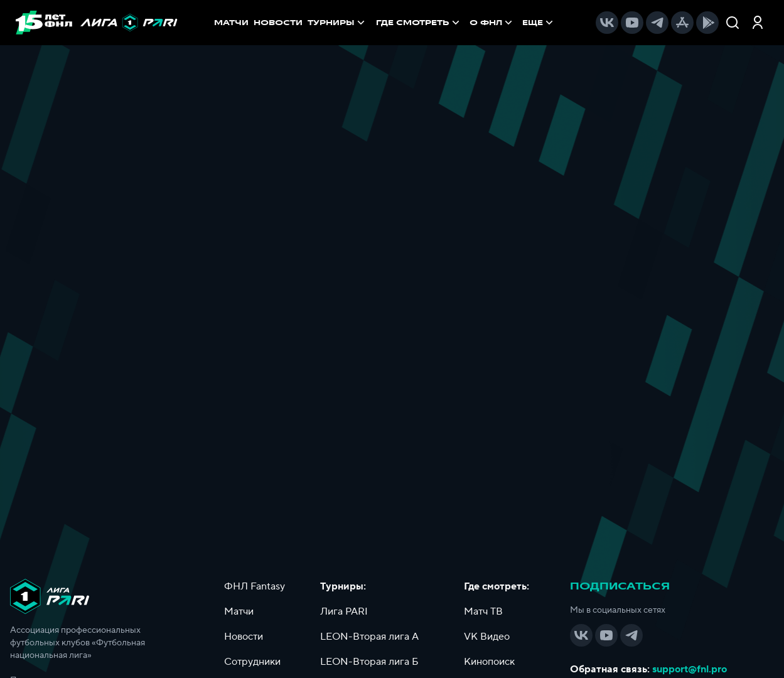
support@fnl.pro (690, 669)
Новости (244, 637)
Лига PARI (344, 611)
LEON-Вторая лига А (369, 637)
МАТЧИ (231, 23)
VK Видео (487, 637)
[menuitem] (419, 23)
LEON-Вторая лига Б (369, 662)
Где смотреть (419, 23)
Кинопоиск (489, 662)
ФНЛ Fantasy (255, 586)
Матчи (239, 611)
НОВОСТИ (278, 23)
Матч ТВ (483, 611)
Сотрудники (252, 662)
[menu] (466, 23)
